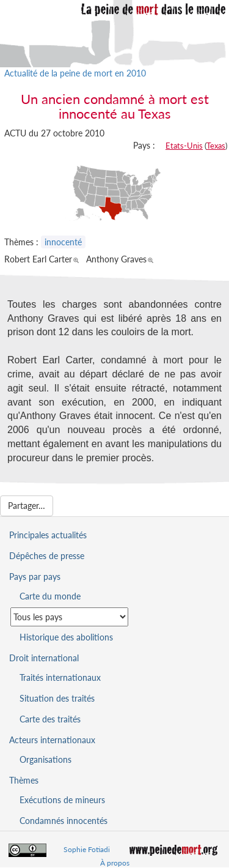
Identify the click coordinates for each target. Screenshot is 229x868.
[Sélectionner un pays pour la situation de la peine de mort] (69, 617)
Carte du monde (50, 596)
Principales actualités (48, 535)
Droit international (44, 658)
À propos (115, 863)
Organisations (45, 759)
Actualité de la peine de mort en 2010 (75, 73)
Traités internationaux (60, 677)
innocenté (63, 242)
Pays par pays (35, 577)
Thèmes (24, 780)
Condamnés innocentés (64, 821)
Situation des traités (57, 698)
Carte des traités (50, 719)
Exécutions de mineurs (62, 800)
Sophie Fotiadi (87, 849)
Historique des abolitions (66, 637)
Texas (216, 146)
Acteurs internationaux (52, 740)
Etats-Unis (184, 146)
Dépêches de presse (47, 556)
